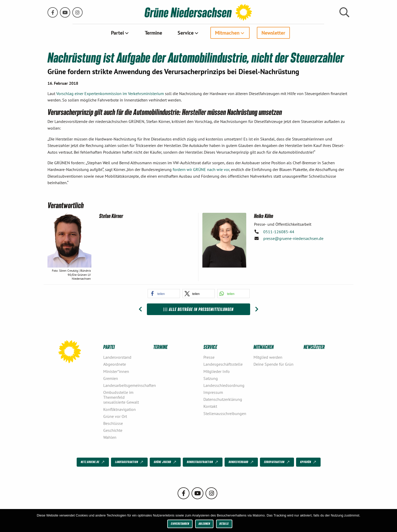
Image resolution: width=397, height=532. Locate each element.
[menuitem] (120, 33)
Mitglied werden (268, 357)
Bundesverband (241, 462)
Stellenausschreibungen (225, 413)
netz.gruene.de (93, 462)
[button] (164, 294)
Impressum (213, 392)
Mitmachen (227, 33)
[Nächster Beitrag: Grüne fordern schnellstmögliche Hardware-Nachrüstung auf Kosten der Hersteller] (257, 309)
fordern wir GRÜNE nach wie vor (201, 169)
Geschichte (113, 430)
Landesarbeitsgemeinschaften (126, 385)
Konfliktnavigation (120, 409)
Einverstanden (180, 524)
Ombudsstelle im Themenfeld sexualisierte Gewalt (121, 397)
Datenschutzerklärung (223, 399)
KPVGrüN (309, 462)
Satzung (211, 378)
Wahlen (110, 437)
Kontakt (210, 406)
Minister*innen (116, 371)
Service (186, 33)
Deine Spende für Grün (273, 364)
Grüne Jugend (165, 462)
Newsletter (273, 33)
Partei (117, 33)
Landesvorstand (117, 357)
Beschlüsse (113, 423)
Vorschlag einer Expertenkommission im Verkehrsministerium (110, 93)
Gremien (111, 378)
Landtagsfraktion (130, 462)
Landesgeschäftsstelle (223, 364)
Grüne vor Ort (115, 416)
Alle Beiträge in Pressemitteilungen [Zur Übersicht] (198, 309)
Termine (153, 33)
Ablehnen (204, 524)
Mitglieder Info (217, 371)
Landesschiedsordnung (224, 385)
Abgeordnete (115, 364)
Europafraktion (277, 462)
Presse (209, 357)
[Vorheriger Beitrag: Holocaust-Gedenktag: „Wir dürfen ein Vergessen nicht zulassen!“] (140, 309)
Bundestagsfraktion (203, 462)
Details (224, 524)
